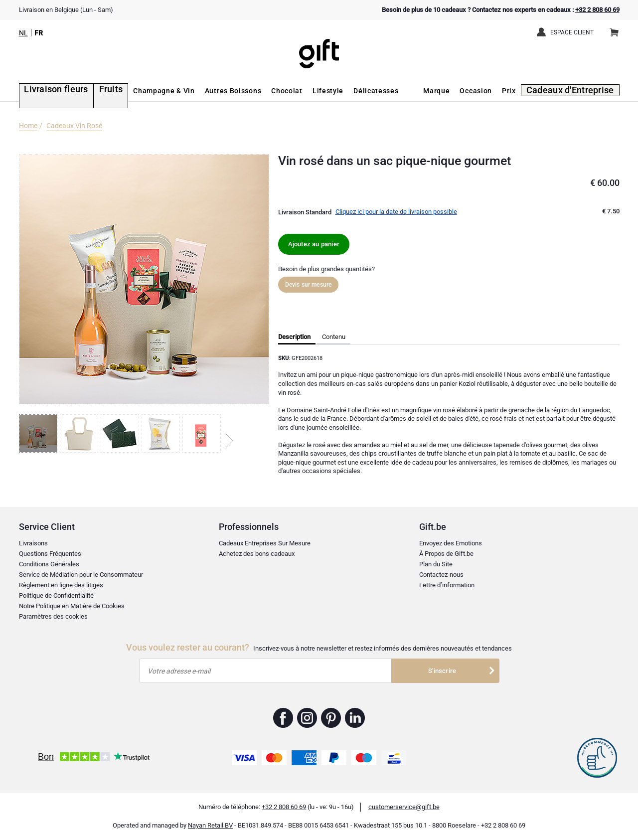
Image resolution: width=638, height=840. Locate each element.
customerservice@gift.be (404, 807)
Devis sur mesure (309, 285)
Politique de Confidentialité (56, 595)
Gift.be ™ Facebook (283, 718)
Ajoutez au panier (314, 244)
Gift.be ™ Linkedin (355, 718)
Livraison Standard (305, 212)
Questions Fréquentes (50, 554)
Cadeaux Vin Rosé (74, 126)
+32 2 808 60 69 (597, 10)
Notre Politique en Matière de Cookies (72, 606)
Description (294, 337)
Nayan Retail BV (210, 825)
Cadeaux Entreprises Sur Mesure (265, 543)
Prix (521, 91)
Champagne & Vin (146, 91)
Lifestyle (310, 91)
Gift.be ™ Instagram (307, 718)
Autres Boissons (215, 91)
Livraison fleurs (47, 91)
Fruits (95, 91)
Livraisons (33, 543)
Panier (617, 28)
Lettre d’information (447, 585)
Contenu (334, 337)
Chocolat (269, 91)
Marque (448, 91)
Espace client (572, 32)
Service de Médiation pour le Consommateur (81, 575)
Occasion (488, 91)
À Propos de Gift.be (446, 554)
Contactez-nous (441, 575)
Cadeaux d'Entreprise (577, 91)
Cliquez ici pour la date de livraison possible (396, 212)
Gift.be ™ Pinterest (331, 718)
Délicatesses (358, 91)
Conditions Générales (49, 564)
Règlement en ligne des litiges (61, 585)
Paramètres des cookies (53, 616)
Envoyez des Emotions (451, 543)
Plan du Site (436, 564)
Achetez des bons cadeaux (257, 554)
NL (23, 33)
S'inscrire (442, 671)
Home (28, 126)
